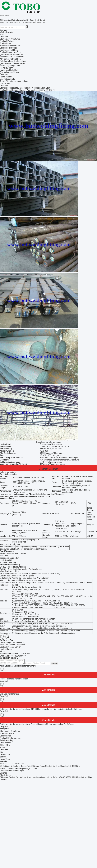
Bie (1, 752)
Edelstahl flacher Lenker (10, 647)
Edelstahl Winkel (7, 733)
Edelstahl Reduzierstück (10, 738)
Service (3, 757)
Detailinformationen (9, 472)
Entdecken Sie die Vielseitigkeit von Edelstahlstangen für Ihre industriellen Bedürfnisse (37, 724)
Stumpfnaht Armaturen (10, 731)
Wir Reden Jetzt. (7, 32)
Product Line (5, 743)
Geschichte (5, 754)
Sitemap (4, 773)
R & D (2, 747)
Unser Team (5, 759)
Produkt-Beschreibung (10, 474)
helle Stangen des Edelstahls (12, 645)
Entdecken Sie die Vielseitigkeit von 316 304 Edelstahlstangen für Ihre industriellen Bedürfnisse (41, 709)
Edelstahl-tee (6, 736)
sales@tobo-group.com (27, 768)
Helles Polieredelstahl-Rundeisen (14, 679)
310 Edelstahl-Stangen (10, 694)
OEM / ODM (5, 745)
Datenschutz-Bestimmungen (12, 771)
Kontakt (54, 663)
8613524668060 (19, 656)
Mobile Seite (5, 775)
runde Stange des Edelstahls (12, 642)
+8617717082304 (23, 654)
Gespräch (44, 469)
